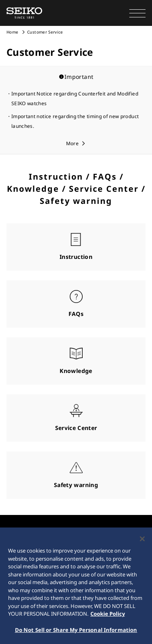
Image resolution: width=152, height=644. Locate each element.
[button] (137, 13)
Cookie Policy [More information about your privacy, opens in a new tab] (108, 621)
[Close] (142, 546)
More (72, 143)
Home (12, 32)
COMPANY (19, 534)
